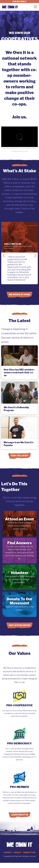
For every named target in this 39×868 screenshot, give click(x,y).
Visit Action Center (19, 625)
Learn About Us (20, 815)
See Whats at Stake (19, 295)
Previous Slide (4, 256)
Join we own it (19, 1)
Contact (8, 852)
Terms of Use (29, 852)
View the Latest (19, 456)
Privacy (17, 852)
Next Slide (35, 256)
